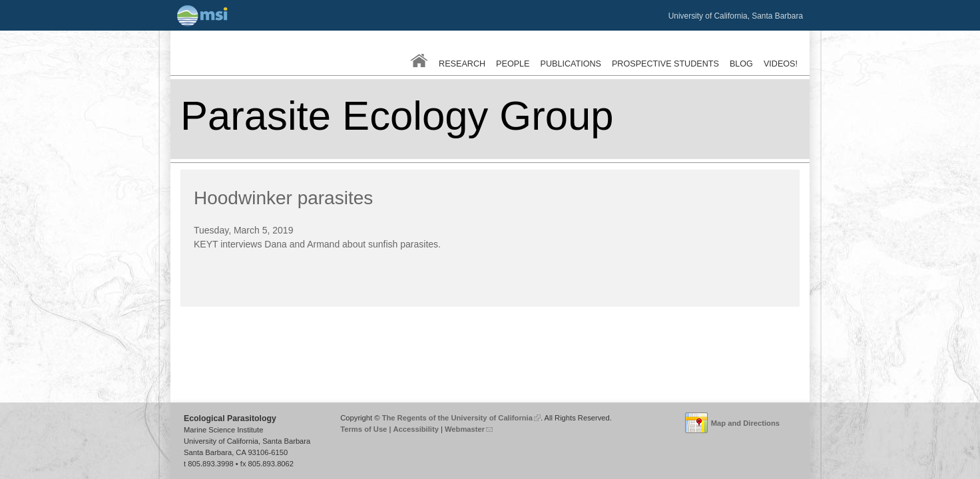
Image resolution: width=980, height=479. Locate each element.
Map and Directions (745, 423)
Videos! (781, 64)
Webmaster (469, 429)
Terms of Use (364, 429)
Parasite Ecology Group (397, 115)
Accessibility (415, 429)
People (513, 64)
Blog (741, 64)
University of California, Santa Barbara (736, 16)
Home (419, 61)
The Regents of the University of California (461, 418)
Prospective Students (665, 64)
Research (462, 64)
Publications (571, 64)
